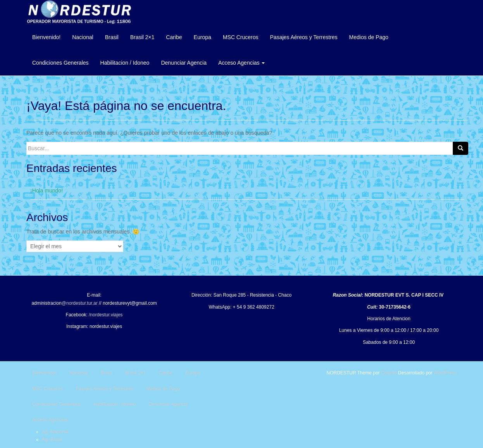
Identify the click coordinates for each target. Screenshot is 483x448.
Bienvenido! (46, 37)
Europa (203, 37)
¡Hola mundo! (47, 191)
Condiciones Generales (60, 63)
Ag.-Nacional (55, 432)
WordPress (445, 373)
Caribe (174, 37)
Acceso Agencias (242, 63)
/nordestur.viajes (106, 315)
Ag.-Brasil (52, 439)
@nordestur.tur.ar (80, 303)
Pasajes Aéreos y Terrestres (304, 37)
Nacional (83, 37)
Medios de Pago (369, 37)
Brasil (112, 37)
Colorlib (389, 373)
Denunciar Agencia (184, 63)
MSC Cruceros (241, 37)
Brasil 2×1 (142, 37)
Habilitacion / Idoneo (125, 63)
